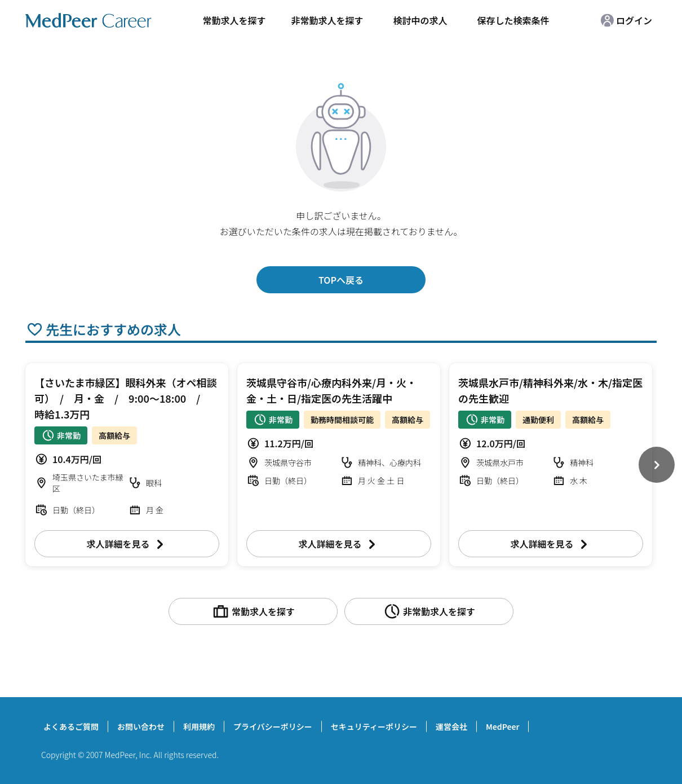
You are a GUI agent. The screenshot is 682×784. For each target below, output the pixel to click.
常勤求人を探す (234, 20)
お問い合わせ (141, 726)
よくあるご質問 (71, 726)
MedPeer (502, 726)
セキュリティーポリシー (374, 726)
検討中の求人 (420, 20)
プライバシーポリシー (273, 726)
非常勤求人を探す (327, 20)
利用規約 (199, 726)
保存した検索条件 (513, 20)
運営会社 (451, 726)
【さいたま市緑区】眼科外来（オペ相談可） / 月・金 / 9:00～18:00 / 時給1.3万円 (125, 398)
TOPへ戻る (341, 280)
